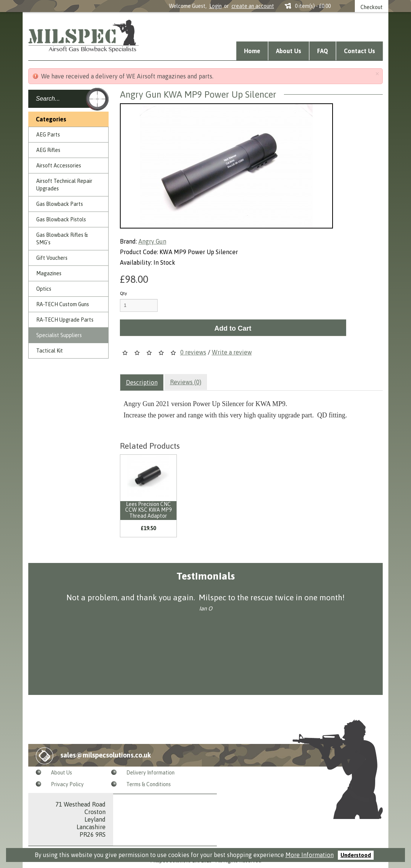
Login (215, 6)
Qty (123, 293)
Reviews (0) (186, 382)
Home (252, 51)
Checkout (372, 7)
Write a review (232, 352)
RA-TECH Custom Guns (63, 304)
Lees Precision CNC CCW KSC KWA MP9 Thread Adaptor (148, 510)
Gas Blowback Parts (60, 204)
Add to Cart (233, 328)
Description (142, 382)
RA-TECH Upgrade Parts (65, 320)
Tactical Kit (50, 351)
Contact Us (360, 51)
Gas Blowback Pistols (61, 219)
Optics (44, 289)
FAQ (323, 51)
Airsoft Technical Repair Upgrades (64, 185)
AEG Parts (48, 135)
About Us (289, 51)
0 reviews (193, 352)
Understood (356, 855)
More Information (310, 855)
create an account (253, 6)
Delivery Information (150, 773)
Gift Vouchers (52, 258)
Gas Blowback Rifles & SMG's (62, 239)
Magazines (49, 273)
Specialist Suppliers (59, 335)
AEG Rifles (48, 150)
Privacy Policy (67, 784)
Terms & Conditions (149, 784)
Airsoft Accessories (59, 166)
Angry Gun (152, 241)
